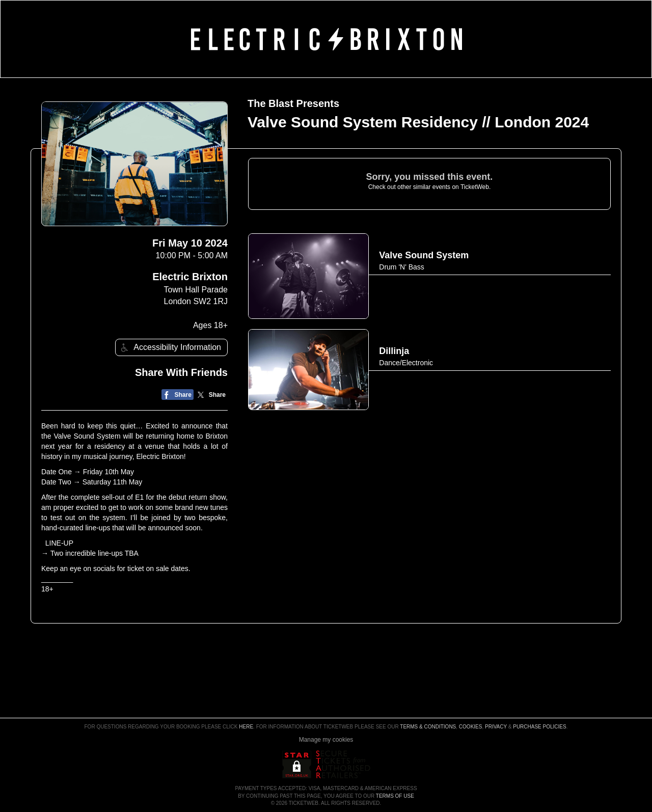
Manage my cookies (326, 740)
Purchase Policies (539, 727)
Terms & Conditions (428, 727)
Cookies (471, 727)
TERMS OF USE (395, 796)
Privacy (496, 727)
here (246, 727)
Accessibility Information (170, 348)
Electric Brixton (190, 277)
